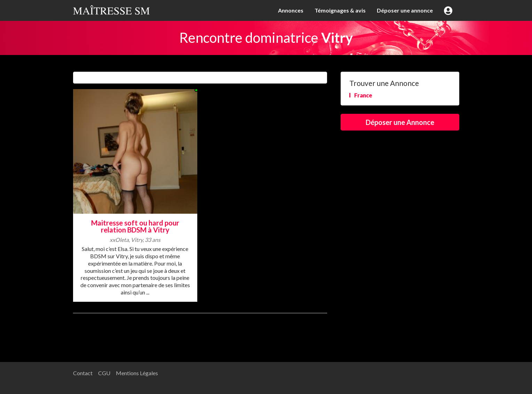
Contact (83, 373)
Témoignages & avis (340, 10)
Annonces (291, 10)
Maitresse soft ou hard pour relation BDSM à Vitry (135, 226)
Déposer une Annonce (400, 122)
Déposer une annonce (405, 10)
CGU (104, 373)
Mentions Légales (137, 373)
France (363, 95)
